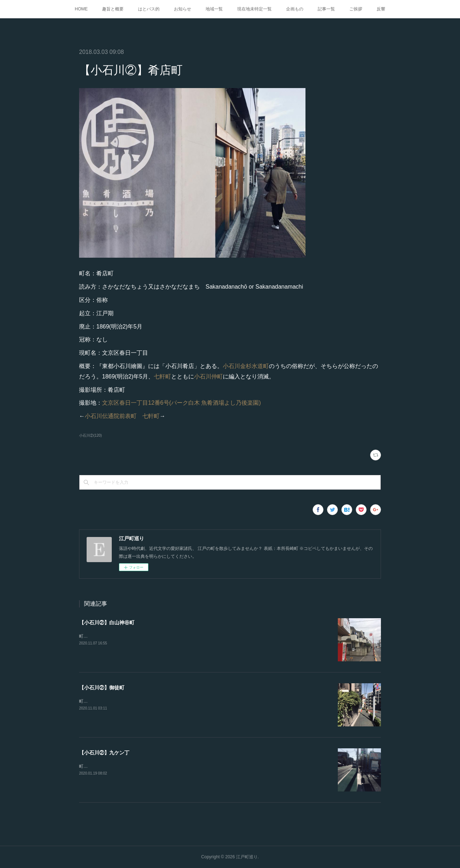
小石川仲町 (208, 376)
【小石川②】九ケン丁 (104, 753)
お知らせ (183, 9)
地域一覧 (214, 9)
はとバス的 (149, 9)
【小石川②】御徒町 (102, 688)
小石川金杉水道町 (246, 366)
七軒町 (162, 376)
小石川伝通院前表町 (111, 416)
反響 (381, 9)
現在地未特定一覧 (254, 9)
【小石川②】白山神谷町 (107, 623)
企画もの (295, 9)
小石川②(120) (90, 435)
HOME (81, 9)
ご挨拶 (356, 9)
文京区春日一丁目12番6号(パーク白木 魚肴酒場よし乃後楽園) (181, 403)
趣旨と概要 (113, 9)
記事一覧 (326, 9)
